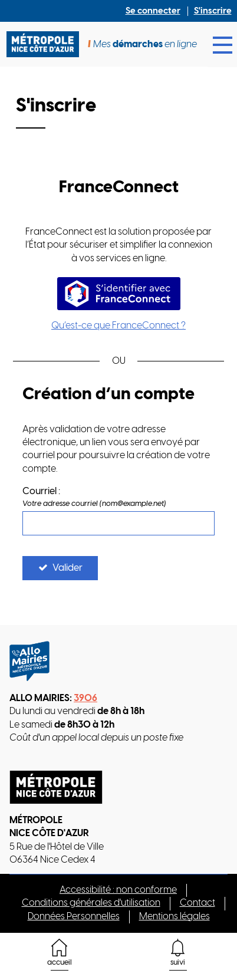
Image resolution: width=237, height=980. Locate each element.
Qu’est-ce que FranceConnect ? (119, 326)
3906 (85, 698)
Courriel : (41, 491)
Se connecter (153, 11)
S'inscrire (213, 11)
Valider (68, 568)
